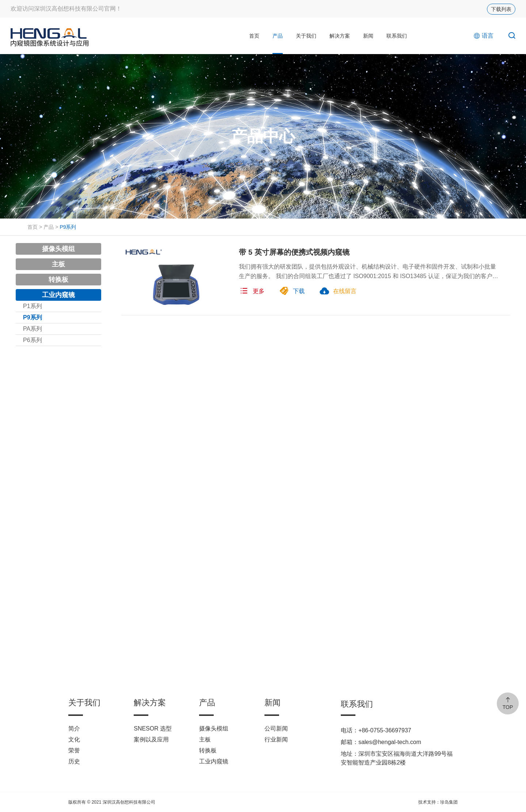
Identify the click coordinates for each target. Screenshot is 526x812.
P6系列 (33, 340)
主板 (58, 264)
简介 (74, 728)
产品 (278, 36)
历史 (74, 761)
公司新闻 (276, 728)
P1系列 (33, 306)
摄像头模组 (58, 249)
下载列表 (501, 9)
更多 (252, 291)
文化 (74, 739)
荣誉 (74, 750)
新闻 (368, 36)
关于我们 (306, 36)
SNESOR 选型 (153, 728)
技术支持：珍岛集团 (438, 802)
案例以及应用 (151, 739)
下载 (292, 291)
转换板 (58, 280)
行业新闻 (276, 739)
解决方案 (340, 36)
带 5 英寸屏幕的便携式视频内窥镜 (294, 252)
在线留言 (338, 291)
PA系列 (33, 329)
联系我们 (397, 36)
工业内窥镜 (58, 295)
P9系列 (68, 227)
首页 (254, 36)
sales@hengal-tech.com (390, 742)
